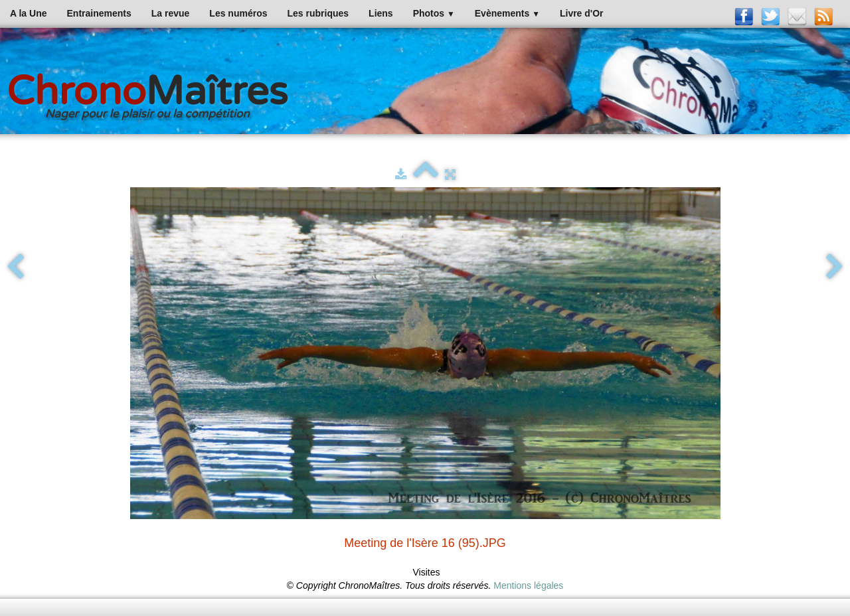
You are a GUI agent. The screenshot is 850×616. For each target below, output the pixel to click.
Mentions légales (528, 585)
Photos (434, 13)
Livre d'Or (582, 13)
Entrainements (99, 13)
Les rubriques (318, 13)
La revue (171, 13)
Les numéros (238, 13)
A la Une (29, 13)
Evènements (507, 13)
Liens (381, 13)
